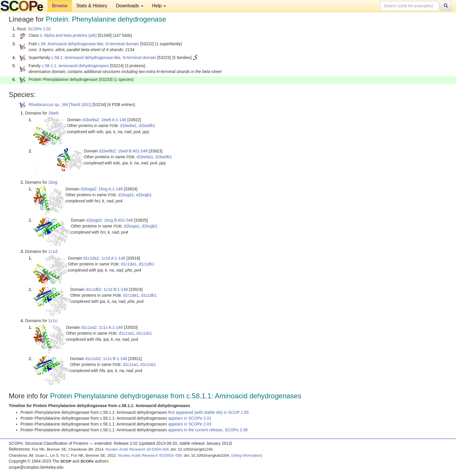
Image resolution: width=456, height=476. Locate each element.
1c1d (53, 251)
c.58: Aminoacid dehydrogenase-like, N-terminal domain (88, 44)
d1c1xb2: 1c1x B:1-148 (106, 359)
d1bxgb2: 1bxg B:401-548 (109, 220)
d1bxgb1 (144, 195)
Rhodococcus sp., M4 (48, 105)
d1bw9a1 (128, 126)
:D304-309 (137, 449)
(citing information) (247, 455)
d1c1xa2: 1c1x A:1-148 (102, 327)
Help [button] (159, 6)
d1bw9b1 (147, 126)
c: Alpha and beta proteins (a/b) (68, 35)
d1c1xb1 (144, 333)
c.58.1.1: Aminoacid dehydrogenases (75, 66)
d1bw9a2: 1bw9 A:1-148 (104, 120)
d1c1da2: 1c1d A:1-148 (104, 258)
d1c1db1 (147, 264)
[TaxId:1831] (80, 105)
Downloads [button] (130, 6)
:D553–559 (150, 455)
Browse (60, 6)
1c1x (53, 321)
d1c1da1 (129, 264)
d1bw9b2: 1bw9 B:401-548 (123, 151)
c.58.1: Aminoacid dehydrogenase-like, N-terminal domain (104, 58)
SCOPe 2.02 (39, 29)
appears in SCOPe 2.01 (190, 418)
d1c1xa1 (127, 333)
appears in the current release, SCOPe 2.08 (208, 430)
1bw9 (53, 113)
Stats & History (92, 6)
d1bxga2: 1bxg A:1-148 (102, 189)
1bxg (53, 182)
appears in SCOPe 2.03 (190, 424)
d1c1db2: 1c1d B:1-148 (107, 289)
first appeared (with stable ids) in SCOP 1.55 (208, 412)
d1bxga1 (126, 195)
